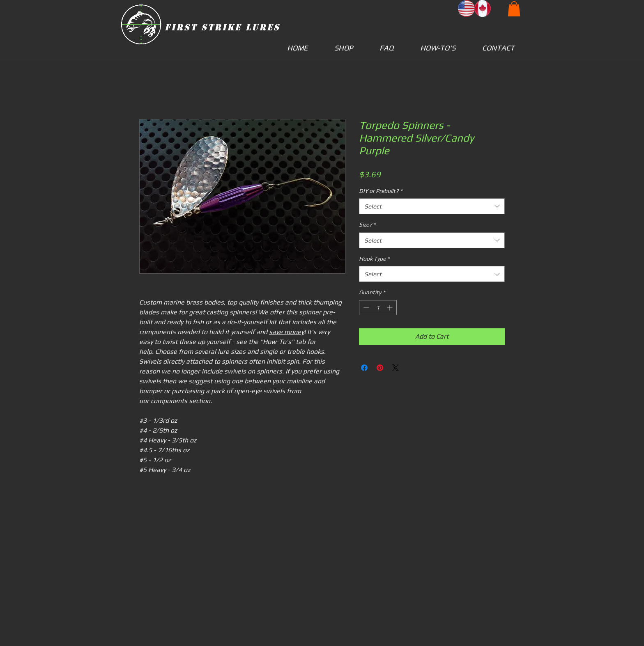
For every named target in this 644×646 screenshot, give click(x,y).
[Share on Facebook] (364, 368)
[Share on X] (396, 368)
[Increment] (390, 308)
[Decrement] (365, 308)
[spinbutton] (378, 308)
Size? (367, 224)
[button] (514, 9)
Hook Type (374, 259)
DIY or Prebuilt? (381, 191)
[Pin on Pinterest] (380, 368)
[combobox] (432, 206)
